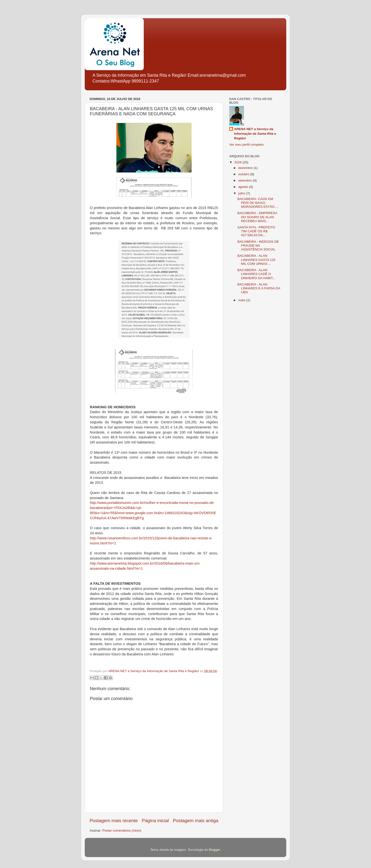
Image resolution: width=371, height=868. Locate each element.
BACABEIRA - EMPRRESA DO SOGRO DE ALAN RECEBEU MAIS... (257, 217)
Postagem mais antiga (196, 821)
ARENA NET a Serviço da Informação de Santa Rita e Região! (255, 134)
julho (242, 193)
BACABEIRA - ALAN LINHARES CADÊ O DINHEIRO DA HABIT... (256, 274)
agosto (244, 187)
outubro (244, 174)
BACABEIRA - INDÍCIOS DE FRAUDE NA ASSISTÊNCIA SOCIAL (258, 246)
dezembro (246, 168)
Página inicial (155, 821)
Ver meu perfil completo (246, 145)
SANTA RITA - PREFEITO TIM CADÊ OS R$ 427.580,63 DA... (256, 231)
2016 (238, 162)
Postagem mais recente (114, 821)
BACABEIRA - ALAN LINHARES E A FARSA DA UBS (259, 288)
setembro (245, 180)
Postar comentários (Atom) (122, 830)
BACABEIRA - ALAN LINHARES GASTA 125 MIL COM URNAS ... (257, 260)
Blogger (214, 850)
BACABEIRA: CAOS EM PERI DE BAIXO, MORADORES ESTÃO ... (258, 203)
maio (242, 300)
